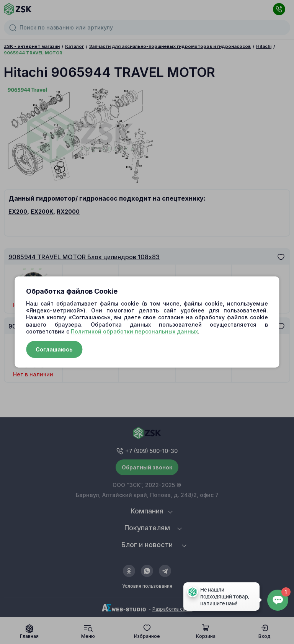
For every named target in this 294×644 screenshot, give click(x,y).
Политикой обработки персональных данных (134, 331)
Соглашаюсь (54, 349)
